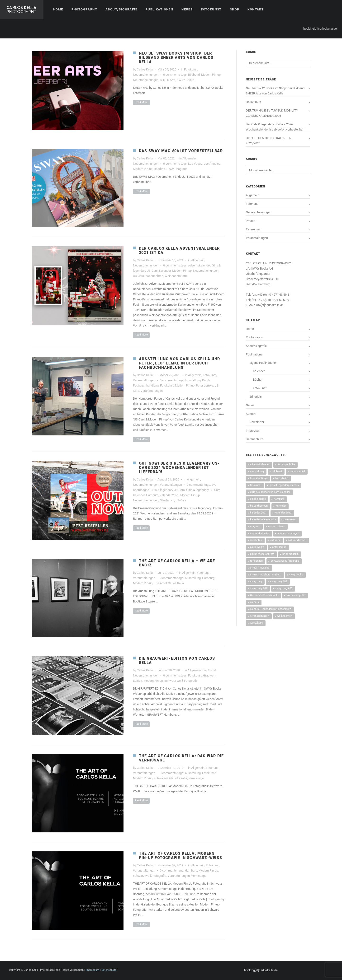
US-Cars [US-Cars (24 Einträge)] (254, 602)
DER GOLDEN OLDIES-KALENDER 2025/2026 (268, 141)
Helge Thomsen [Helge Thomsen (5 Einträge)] (259, 506)
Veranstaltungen (144, 380)
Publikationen (255, 354)
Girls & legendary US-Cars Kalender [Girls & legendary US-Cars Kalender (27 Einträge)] (270, 492)
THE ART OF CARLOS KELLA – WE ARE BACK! (177, 563)
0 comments (172, 75)
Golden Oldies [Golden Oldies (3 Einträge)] (258, 499)
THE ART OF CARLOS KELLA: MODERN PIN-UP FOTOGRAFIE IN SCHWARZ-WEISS (180, 856)
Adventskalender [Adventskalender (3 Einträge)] (260, 464)
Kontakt (251, 414)
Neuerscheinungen (146, 75)
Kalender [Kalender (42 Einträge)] (281, 506)
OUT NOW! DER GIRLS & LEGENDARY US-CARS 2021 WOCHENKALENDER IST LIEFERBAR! (179, 468)
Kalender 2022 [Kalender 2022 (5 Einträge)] (283, 513)
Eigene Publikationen (263, 363)
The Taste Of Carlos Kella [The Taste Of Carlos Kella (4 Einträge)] (264, 595)
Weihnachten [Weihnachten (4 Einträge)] (285, 616)
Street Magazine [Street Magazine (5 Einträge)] (260, 568)
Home (250, 329)
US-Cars (138, 276)
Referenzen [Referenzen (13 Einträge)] (256, 561)
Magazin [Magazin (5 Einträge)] (255, 526)
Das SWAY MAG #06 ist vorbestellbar (181, 151)
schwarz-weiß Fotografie (181, 681)
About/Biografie (256, 346)
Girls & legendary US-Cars (168, 490)
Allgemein (189, 158)
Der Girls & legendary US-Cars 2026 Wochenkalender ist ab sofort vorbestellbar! (275, 127)
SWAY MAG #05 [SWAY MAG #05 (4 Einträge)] (284, 588)
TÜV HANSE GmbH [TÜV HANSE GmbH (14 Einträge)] (296, 595)
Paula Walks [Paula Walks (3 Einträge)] (257, 547)
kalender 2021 (169, 495)
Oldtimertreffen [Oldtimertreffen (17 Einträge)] (297, 540)
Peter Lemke (204, 385)
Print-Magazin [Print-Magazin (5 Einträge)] (290, 554)
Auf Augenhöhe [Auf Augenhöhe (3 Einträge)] (286, 464)
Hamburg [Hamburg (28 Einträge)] (279, 499)
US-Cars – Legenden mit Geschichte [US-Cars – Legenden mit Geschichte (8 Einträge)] (271, 609)
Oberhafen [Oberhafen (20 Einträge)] (256, 540)
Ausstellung (193, 380)
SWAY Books (185, 80)
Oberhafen (167, 500)
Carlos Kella (145, 69)
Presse (251, 221)
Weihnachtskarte (176, 276)
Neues (250, 405)
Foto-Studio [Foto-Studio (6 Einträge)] (282, 478)
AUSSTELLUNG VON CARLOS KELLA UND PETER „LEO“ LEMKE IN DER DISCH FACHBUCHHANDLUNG (179, 363)
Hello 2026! (253, 102)
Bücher (258, 380)
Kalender (165, 271)
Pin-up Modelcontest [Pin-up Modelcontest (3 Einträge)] (262, 554)
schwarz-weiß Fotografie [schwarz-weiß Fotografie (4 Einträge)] (285, 561)
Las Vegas (195, 164)
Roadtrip (159, 169)
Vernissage (196, 778)
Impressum (254, 431)
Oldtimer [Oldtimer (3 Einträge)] (275, 540)
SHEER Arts (168, 80)
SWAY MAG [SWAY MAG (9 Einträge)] (256, 581)
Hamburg (152, 495)
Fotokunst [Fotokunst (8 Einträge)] (256, 485)
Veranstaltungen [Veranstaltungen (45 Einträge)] (260, 616)
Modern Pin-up (211, 75)
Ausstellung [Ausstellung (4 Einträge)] (257, 471)
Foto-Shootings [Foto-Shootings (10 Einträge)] (259, 478)
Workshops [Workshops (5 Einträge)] (256, 623)
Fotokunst (191, 69)
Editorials (256, 397)
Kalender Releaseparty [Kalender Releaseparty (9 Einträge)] (263, 520)
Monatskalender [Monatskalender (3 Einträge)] (260, 533)
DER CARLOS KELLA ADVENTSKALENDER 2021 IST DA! (179, 250)
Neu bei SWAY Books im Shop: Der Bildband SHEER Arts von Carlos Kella (176, 58)
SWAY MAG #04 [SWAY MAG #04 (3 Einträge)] (259, 588)
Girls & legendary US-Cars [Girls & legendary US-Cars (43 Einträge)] (284, 485)
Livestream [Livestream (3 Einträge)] (290, 520)
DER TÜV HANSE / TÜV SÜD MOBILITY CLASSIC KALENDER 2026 (272, 113)
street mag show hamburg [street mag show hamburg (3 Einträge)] (266, 575)
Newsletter (257, 422)
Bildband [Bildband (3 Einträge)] (277, 471)
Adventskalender (199, 265)
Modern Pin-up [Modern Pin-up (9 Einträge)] (277, 526)
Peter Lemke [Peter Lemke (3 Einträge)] (279, 547)
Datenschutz (254, 439)
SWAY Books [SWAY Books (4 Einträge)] (296, 575)
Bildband (194, 75)
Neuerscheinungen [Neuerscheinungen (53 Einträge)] (288, 533)
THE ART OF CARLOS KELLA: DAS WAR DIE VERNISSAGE (181, 758)
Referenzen (254, 229)
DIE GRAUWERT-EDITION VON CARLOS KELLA (177, 660)
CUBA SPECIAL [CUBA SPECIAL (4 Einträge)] (297, 471)
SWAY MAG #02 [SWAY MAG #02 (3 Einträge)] (279, 581)
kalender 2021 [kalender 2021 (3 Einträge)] (258, 513)
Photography (254, 337)
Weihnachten (154, 276)
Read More (141, 102)
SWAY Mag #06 (177, 169)
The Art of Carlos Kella (169, 583)
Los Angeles (212, 164)
